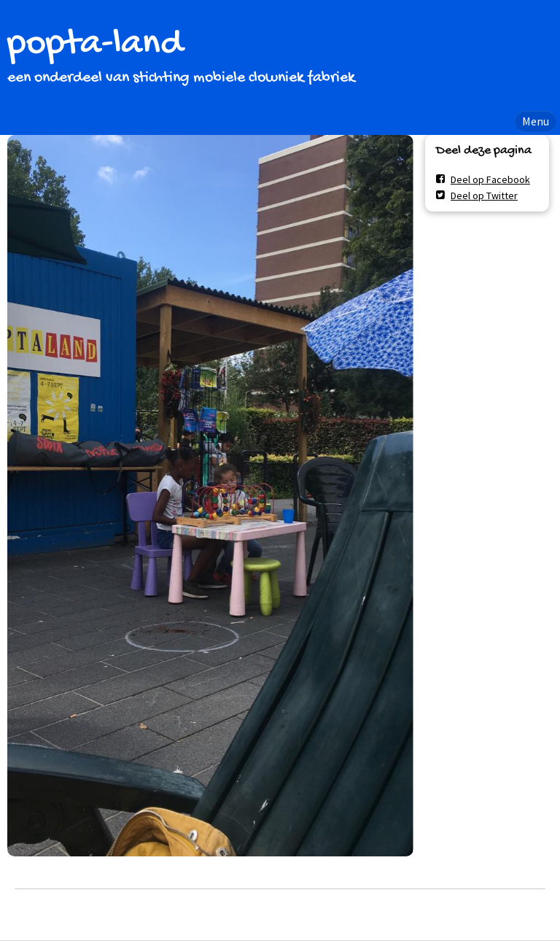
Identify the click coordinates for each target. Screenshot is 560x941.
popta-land (95, 45)
